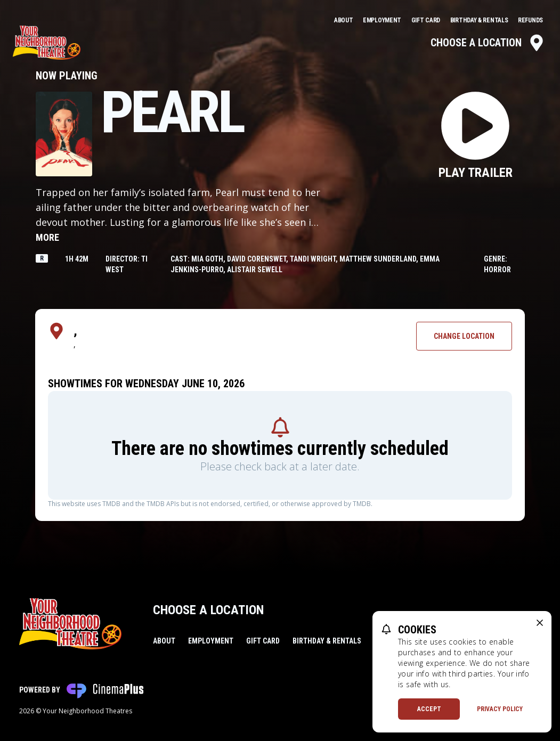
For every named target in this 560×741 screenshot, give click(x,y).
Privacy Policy (500, 709)
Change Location (464, 336)
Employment (383, 20)
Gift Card (427, 20)
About (344, 20)
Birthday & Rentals (480, 20)
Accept (429, 709)
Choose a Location (488, 43)
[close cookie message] (540, 623)
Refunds (530, 20)
